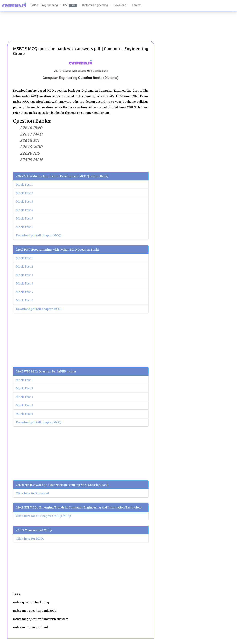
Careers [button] (137, 5)
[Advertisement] (25, 31)
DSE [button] (70, 5)
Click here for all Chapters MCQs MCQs (43, 516)
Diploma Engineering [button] (95, 5)
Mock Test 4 (25, 210)
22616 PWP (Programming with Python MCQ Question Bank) (57, 250)
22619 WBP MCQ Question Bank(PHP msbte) (46, 371)
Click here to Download (32, 493)
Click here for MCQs (30, 539)
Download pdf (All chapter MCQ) (39, 235)
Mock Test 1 (24, 185)
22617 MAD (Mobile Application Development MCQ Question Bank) (62, 176)
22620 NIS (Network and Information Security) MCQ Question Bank (62, 485)
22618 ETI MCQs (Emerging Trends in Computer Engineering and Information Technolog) (79, 507)
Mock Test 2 (24, 193)
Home (34, 5)
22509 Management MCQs (34, 530)
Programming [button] (50, 5)
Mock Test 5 (24, 218)
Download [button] (120, 5)
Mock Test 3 (24, 202)
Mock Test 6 (25, 227)
